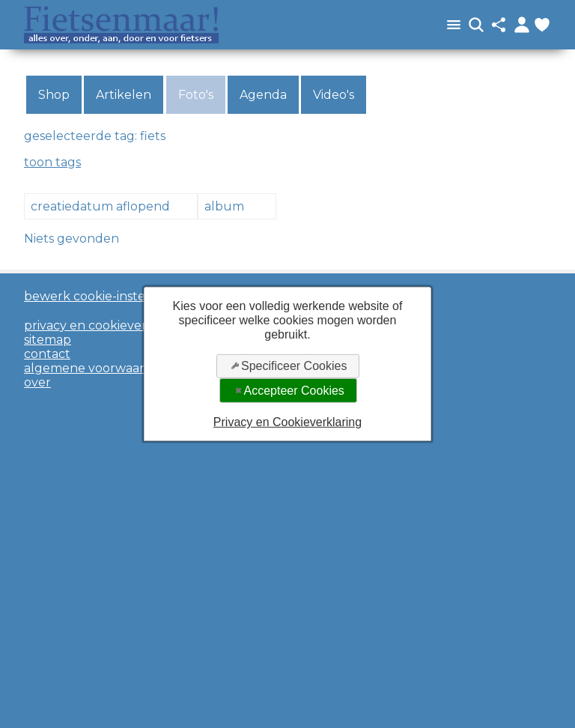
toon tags (52, 162)
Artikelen (124, 95)
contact (47, 354)
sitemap (48, 340)
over (37, 382)
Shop (54, 95)
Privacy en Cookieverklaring (287, 422)
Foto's (196, 95)
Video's (334, 95)
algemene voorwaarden (96, 368)
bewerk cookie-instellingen (106, 296)
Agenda (263, 95)
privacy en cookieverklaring (106, 325)
